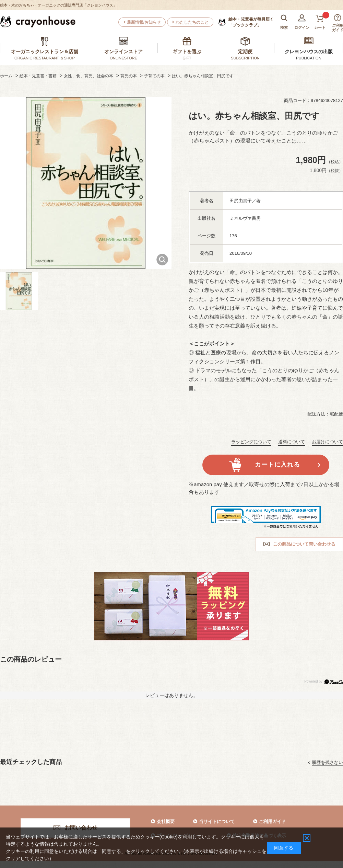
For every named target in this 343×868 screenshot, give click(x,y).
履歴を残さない (327, 762)
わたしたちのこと (192, 22)
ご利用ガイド (272, 821)
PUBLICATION (309, 58)
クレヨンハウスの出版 (309, 52)
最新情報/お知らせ (144, 22)
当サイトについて (217, 821)
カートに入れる (277, 465)
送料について (292, 442)
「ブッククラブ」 (251, 22)
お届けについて (327, 442)
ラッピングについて (251, 442)
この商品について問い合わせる (304, 544)
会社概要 (166, 821)
